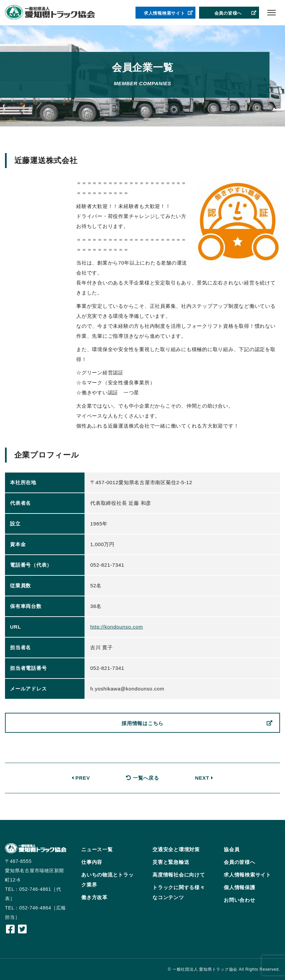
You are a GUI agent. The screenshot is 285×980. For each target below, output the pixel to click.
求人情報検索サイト (168, 13)
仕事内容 (92, 862)
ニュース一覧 (97, 849)
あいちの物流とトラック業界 (108, 880)
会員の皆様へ (236, 13)
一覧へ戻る (142, 778)
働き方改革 (94, 897)
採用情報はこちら (197, 723)
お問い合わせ (240, 900)
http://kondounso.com (117, 627)
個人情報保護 (240, 887)
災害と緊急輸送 (171, 862)
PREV (81, 778)
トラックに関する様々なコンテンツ (179, 892)
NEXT (204, 778)
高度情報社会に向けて (179, 875)
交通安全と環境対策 (176, 849)
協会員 (232, 849)
